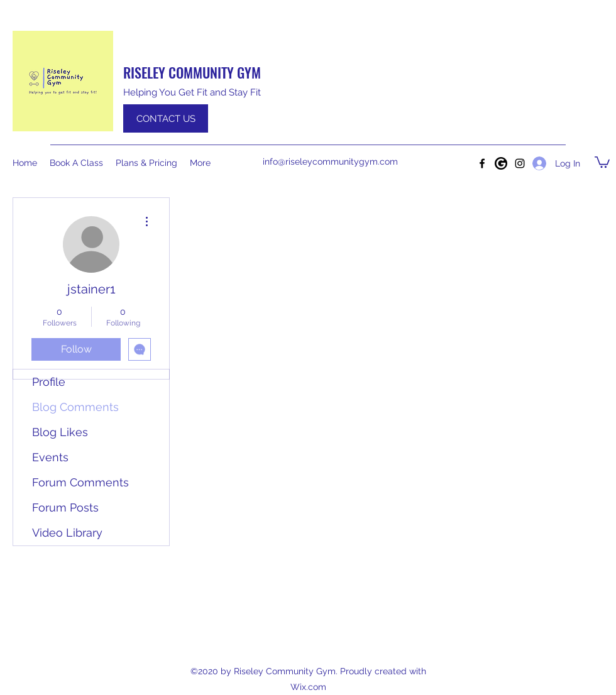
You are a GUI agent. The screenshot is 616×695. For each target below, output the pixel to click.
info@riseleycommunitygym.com (330, 161)
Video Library (67, 533)
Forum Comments (80, 482)
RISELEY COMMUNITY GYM (192, 72)
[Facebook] (482, 163)
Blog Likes (60, 432)
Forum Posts (65, 507)
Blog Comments (75, 407)
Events (50, 457)
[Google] (501, 163)
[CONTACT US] (166, 118)
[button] (602, 161)
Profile (49, 382)
